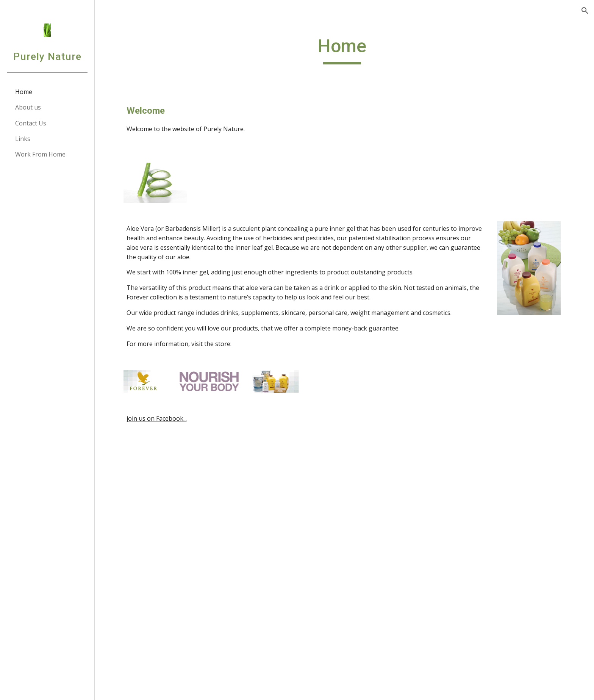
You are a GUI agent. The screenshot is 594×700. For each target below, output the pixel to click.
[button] (585, 11)
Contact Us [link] (31, 123)
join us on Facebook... (159, 418)
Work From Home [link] (40, 154)
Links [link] (23, 139)
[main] (344, 50)
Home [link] (24, 92)
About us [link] (28, 107)
